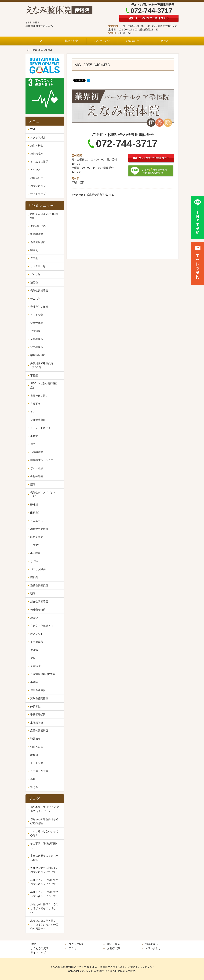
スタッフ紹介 (102, 41)
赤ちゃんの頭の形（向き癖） (44, 216)
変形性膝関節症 (39, 698)
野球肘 (34, 505)
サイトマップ (38, 194)
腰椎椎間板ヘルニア (42, 460)
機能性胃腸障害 (39, 291)
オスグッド (37, 634)
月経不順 (35, 404)
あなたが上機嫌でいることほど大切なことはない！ (44, 908)
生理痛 (35, 650)
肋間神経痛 (37, 452)
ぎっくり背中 (38, 315)
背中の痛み (37, 347)
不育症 (34, 375)
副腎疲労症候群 (39, 529)
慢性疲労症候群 (39, 307)
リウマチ (35, 545)
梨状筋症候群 (38, 355)
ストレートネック (40, 428)
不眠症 (34, 436)
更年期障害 (38, 642)
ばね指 (34, 755)
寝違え (34, 250)
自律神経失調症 (39, 396)
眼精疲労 (35, 513)
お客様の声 (133, 41)
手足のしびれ (38, 226)
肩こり (34, 444)
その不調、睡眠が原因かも (44, 846)
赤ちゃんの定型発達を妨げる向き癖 (44, 821)
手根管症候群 (38, 714)
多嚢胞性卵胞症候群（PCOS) (42, 365)
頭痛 (33, 593)
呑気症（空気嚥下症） (43, 626)
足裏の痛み (37, 339)
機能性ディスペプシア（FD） (43, 495)
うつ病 (34, 561)
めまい (34, 618)
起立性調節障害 (39, 602)
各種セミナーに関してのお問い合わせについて (44, 870)
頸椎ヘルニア (38, 747)
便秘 (34, 658)
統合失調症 (38, 537)
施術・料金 (71, 41)
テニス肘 (35, 299)
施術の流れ (37, 154)
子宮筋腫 (37, 666)
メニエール (38, 521)
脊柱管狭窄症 (38, 420)
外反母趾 (35, 706)
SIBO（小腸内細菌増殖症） (44, 386)
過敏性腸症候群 (39, 585)
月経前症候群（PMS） (43, 674)
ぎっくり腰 (37, 468)
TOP (41, 41)
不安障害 (37, 553)
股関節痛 (35, 331)
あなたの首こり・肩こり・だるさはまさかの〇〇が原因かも (44, 925)
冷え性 (35, 787)
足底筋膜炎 (37, 723)
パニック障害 (38, 569)
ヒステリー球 (38, 266)
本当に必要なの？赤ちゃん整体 (44, 858)
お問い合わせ (38, 186)
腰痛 (33, 484)
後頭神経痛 (37, 234)
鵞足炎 (34, 283)
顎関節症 (35, 739)
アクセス (163, 41)
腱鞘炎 (34, 577)
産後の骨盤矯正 (39, 731)
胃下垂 (34, 258)
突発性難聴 (37, 323)
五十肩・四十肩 (39, 771)
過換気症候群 (38, 242)
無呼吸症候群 (38, 610)
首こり (34, 412)
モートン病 (37, 763)
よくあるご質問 (39, 162)
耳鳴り (34, 779)
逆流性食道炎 (38, 690)
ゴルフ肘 (35, 274)
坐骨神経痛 (37, 476)
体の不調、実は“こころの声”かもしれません (45, 809)
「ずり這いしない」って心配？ (44, 833)
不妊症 (35, 682)
